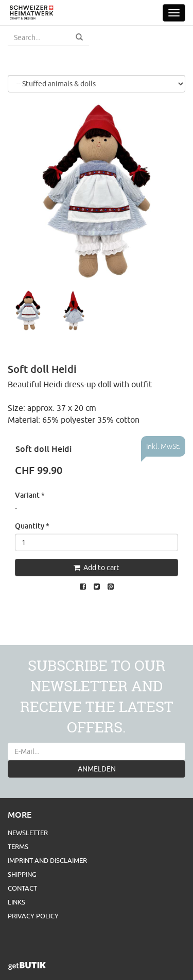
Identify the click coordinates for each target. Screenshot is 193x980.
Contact (22, 888)
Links (16, 902)
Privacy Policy (33, 916)
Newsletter (28, 833)
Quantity (32, 526)
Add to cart (97, 568)
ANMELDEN (97, 769)
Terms (18, 846)
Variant (30, 495)
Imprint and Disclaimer (47, 860)
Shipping (22, 874)
